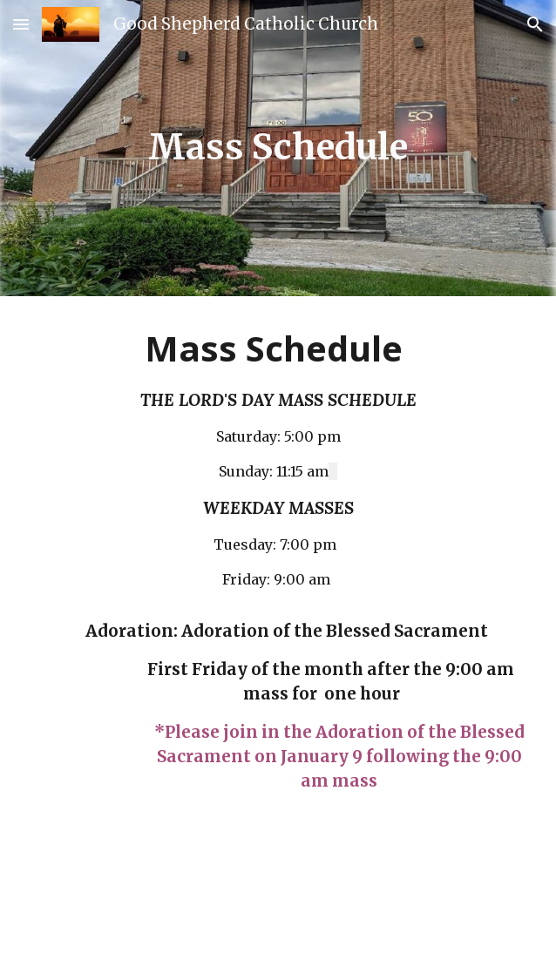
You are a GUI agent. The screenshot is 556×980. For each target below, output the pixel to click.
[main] (278, 148)
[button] (21, 24)
